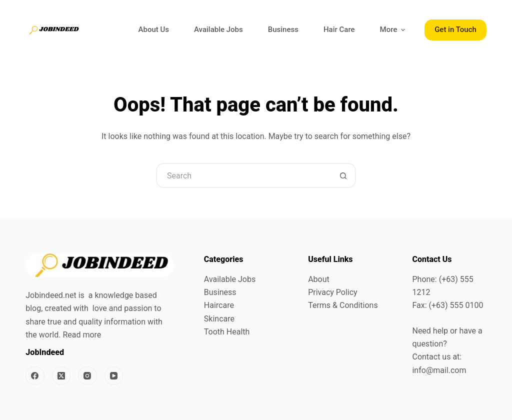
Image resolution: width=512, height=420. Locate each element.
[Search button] (343, 175)
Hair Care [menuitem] (339, 29)
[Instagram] (87, 376)
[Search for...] (243, 175)
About (319, 279)
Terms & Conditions (343, 305)
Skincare (219, 319)
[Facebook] (35, 376)
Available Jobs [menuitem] (218, 29)
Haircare (219, 305)
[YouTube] (114, 376)
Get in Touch (455, 29)
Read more (82, 335)
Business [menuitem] (283, 29)
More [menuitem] (394, 30)
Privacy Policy (333, 292)
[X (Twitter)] (61, 376)
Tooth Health (227, 332)
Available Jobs (230, 279)
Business (220, 292)
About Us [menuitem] (154, 29)
